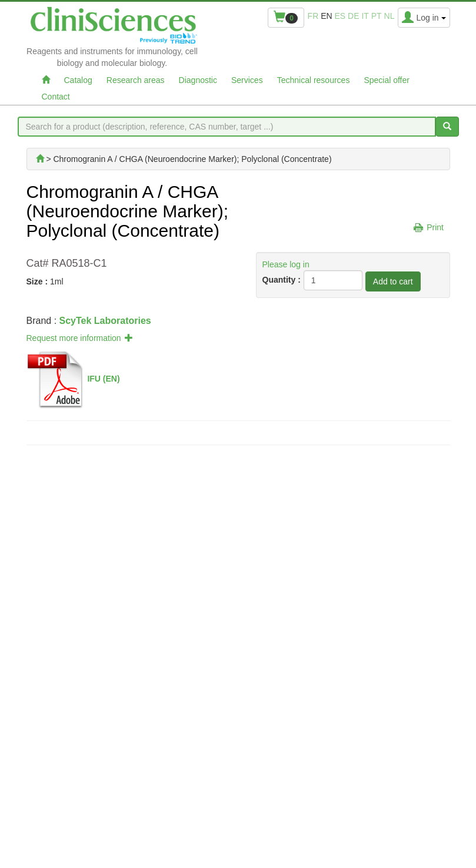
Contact (56, 97)
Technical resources (314, 80)
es (340, 16)
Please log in (286, 264)
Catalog (78, 80)
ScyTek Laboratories (105, 321)
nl (390, 16)
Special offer (387, 80)
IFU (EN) (103, 378)
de (353, 16)
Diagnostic (198, 80)
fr (313, 16)
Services (247, 80)
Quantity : (282, 280)
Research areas (136, 80)
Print (435, 227)
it (365, 16)
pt (377, 16)
